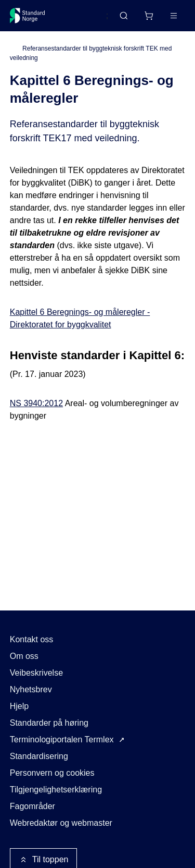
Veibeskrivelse (36, 673)
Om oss (24, 656)
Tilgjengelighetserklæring (56, 790)
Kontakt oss (32, 639)
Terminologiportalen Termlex (62, 739)
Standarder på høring (49, 723)
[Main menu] (174, 16)
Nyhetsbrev (31, 689)
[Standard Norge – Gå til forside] (28, 16)
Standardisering (39, 756)
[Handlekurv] (149, 16)
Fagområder (32, 806)
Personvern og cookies (52, 773)
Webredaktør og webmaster (61, 823)
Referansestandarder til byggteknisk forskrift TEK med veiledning (91, 53)
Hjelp (19, 706)
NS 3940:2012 (36, 403)
